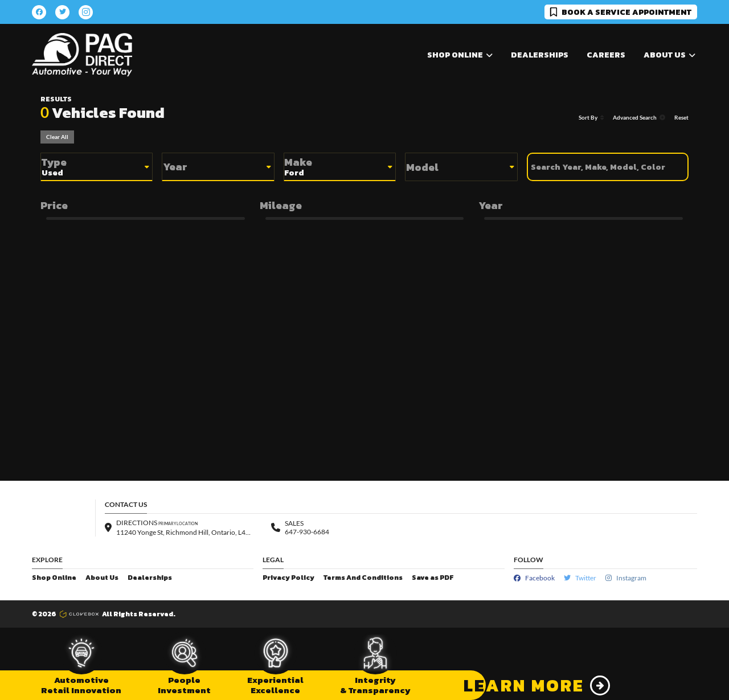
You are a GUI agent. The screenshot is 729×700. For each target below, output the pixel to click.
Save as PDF (433, 578)
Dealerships (540, 55)
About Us (102, 578)
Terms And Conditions (363, 578)
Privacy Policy (288, 578)
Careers (606, 55)
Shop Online (54, 578)
